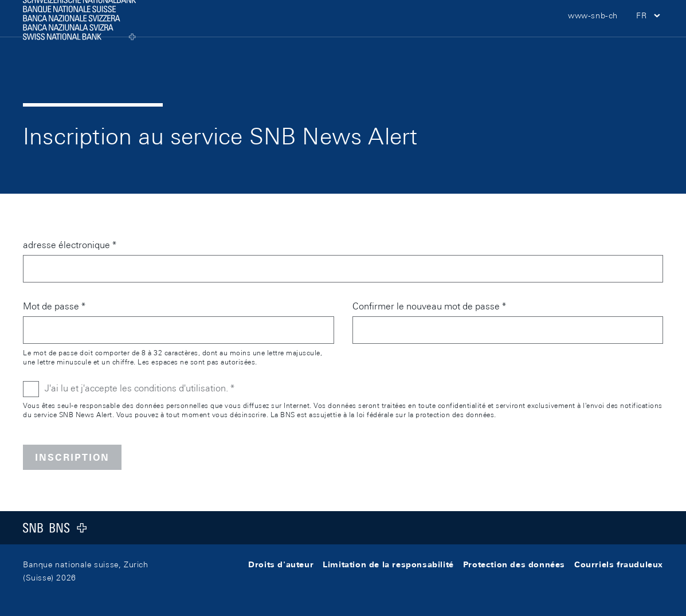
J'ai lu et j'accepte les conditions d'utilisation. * (140, 388)
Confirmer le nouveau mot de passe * (429, 306)
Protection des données (514, 564)
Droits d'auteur (281, 564)
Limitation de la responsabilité (388, 564)
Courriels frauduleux (619, 564)
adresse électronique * (70, 245)
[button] (650, 34)
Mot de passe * (54, 306)
